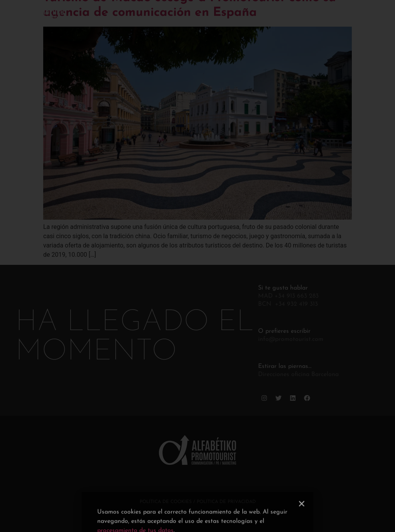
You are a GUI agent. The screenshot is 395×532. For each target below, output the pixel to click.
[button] (302, 519)
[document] (197, 266)
